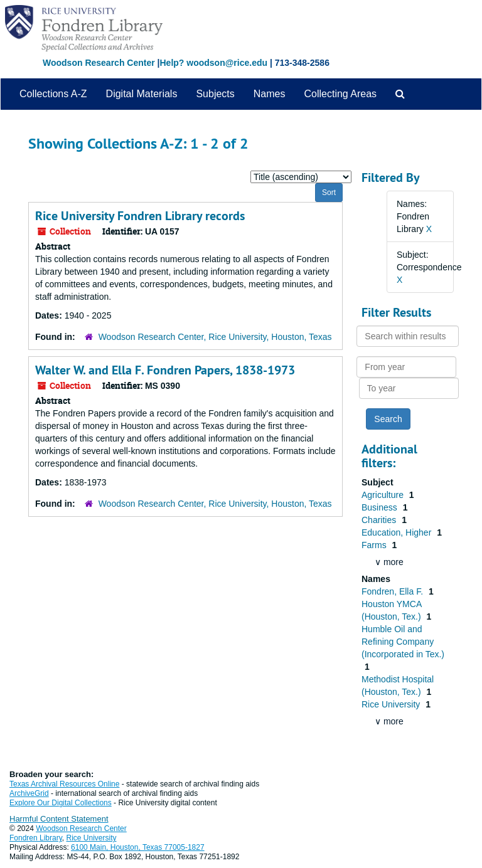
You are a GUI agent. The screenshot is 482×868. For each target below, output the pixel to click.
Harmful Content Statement (59, 819)
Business (381, 507)
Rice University (392, 704)
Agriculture (384, 495)
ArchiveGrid (29, 793)
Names (270, 94)
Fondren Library (36, 838)
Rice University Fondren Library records (140, 216)
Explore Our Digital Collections (61, 803)
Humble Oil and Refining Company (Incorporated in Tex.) (403, 642)
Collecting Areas (340, 94)
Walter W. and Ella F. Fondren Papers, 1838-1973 (165, 370)
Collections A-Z (53, 94)
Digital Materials (142, 94)
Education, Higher (398, 532)
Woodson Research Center (99, 63)
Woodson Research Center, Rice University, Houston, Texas (215, 337)
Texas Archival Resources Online (64, 784)
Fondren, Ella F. (394, 591)
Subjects (215, 94)
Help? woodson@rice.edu (213, 63)
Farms (375, 545)
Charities (380, 520)
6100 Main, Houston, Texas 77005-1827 (138, 847)
